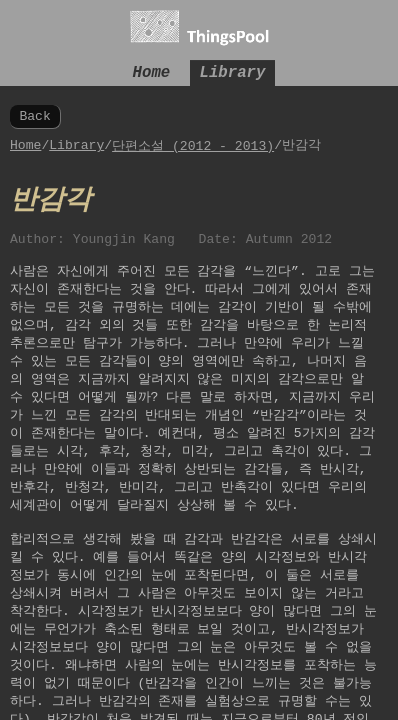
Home (152, 71)
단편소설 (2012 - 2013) (193, 149)
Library (233, 71)
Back (34, 118)
